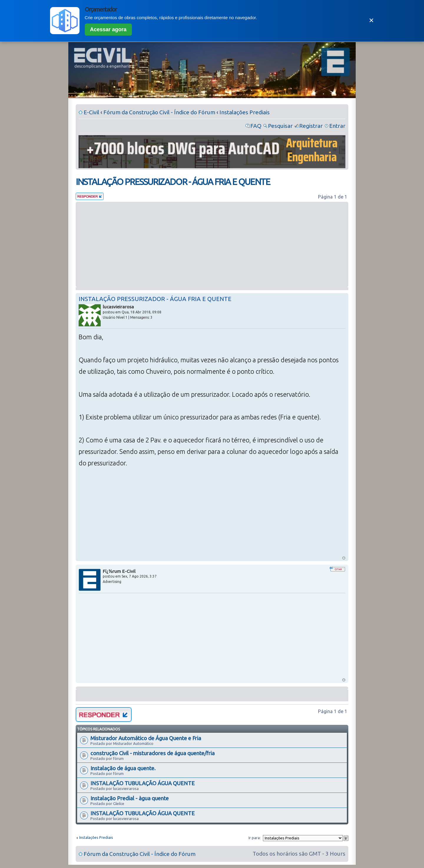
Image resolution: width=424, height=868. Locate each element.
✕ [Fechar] (371, 20)
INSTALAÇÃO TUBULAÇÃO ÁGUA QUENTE (143, 783)
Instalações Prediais (245, 112)
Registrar (311, 126)
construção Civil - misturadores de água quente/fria (153, 753)
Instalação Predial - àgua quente (130, 798)
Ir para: (255, 838)
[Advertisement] (212, 244)
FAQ (256, 126)
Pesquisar (280, 126)
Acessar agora (108, 29)
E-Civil (91, 112)
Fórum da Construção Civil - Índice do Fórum (159, 112)
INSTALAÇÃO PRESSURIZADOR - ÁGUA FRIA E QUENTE (173, 182)
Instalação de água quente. (123, 768)
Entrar (337, 126)
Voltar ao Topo (344, 558)
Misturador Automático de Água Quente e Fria (146, 738)
